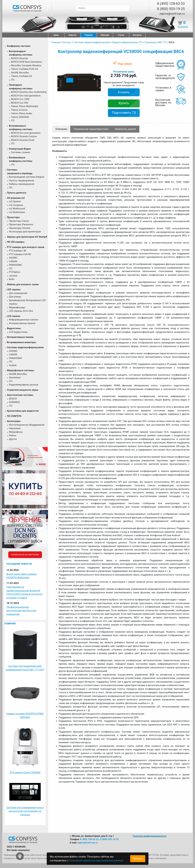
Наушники (15, 428)
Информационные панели (24, 320)
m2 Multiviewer (17, 212)
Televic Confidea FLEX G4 (25, 69)
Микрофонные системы (21, 370)
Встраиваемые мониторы (22, 342)
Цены (56, 35)
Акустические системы (20, 395)
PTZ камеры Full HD (20, 254)
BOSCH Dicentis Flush (23, 140)
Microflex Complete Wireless (26, 66)
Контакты (137, 35)
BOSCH (13, 399)
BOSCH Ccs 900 (20, 103)
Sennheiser (15, 378)
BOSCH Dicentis (20, 58)
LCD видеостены (18, 332)
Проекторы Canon (19, 221)
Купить (124, 103)
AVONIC (13, 258)
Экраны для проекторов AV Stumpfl (27, 237)
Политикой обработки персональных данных (96, 860)
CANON (13, 261)
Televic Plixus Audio (22, 113)
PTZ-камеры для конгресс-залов (26, 247)
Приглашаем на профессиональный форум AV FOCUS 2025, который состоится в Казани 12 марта (24, 592)
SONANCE (15, 402)
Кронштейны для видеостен (23, 411)
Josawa (13, 276)
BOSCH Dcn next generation (26, 96)
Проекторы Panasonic (21, 224)
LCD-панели (14, 316)
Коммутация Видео (20, 149)
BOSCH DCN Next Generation (27, 62)
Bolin (12, 279)
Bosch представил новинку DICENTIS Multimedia (22, 576)
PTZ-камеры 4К (18, 251)
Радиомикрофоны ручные (24, 385)
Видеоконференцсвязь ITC (127, 42)
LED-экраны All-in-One (21, 311)
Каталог (67, 42)
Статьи (121, 35)
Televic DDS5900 (20, 117)
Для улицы (15, 297)
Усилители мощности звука (23, 390)
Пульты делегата (17, 193)
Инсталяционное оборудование (27, 425)
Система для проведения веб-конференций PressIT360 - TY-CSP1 (25, 668)
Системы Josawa (21, 152)
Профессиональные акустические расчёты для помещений (21, 611)
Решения (89, 35)
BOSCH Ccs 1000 (20, 99)
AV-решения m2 (16, 198)
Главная (56, 42)
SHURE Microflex (20, 73)
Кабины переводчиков (22, 184)
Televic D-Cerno (19, 110)
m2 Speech (15, 201)
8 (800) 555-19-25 (171, 9)
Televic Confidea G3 (22, 76)
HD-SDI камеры (16, 242)
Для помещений (18, 293)
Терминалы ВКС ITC (156, 42)
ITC (13, 80)
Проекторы (13, 217)
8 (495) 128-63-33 (171, 4)
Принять (138, 859)
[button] (100, 62)
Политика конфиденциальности (150, 836)
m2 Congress (16, 205)
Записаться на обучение (25, 555)
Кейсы (13, 435)
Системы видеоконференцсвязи (25, 347)
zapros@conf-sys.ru (172, 14)
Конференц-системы (19, 46)
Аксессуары (14, 421)
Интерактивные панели (22, 323)
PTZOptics (15, 272)
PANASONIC (16, 265)
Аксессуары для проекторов (25, 232)
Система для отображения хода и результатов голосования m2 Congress (25, 811)
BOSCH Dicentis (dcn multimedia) (29, 92)
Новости (72, 35)
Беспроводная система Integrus (27, 177)
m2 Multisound (17, 209)
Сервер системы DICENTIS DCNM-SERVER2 (25, 715)
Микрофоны (16, 432)
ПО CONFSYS (14, 416)
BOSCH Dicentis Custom (24, 136)
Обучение (105, 35)
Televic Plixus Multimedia (25, 106)
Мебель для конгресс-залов (23, 284)
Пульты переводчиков (22, 181)
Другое (13, 439)
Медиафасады (17, 307)
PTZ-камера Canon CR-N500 (25, 773)
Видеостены (14, 328)
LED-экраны (14, 289)
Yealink (13, 365)
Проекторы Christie (20, 228)
